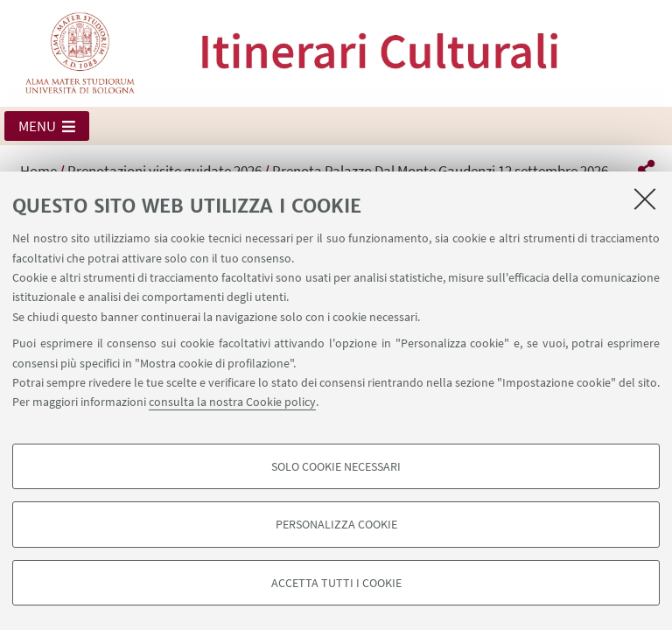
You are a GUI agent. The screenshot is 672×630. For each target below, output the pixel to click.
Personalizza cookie (336, 524)
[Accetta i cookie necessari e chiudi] (645, 199)
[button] (47, 126)
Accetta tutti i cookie (336, 583)
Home (38, 171)
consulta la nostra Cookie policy (232, 402)
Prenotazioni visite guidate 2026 (164, 171)
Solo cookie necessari (336, 466)
